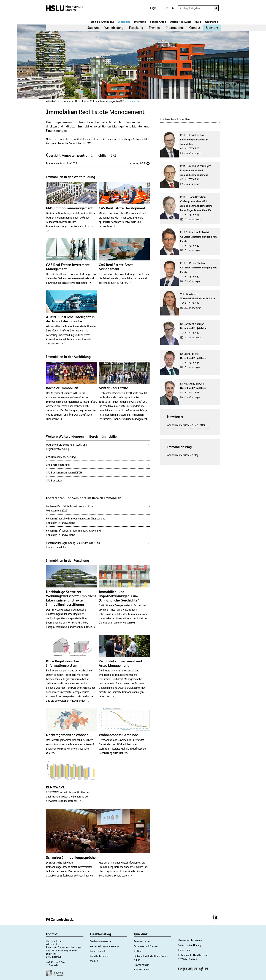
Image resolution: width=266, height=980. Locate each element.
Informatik (140, 22)
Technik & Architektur (102, 22)
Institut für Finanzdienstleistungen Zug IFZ (103, 101)
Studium (93, 28)
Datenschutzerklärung (189, 945)
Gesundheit (212, 22)
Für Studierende (98, 951)
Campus (195, 28)
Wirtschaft (124, 22)
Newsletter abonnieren (190, 940)
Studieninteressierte (100, 941)
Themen (154, 28)
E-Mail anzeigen (193, 153)
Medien (94, 961)
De (166, 8)
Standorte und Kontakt (146, 946)
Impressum (184, 950)
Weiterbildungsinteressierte (104, 946)
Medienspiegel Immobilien (175, 119)
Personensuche (142, 941)
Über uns (212, 28)
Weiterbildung (114, 28)
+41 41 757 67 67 (56, 962)
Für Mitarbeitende (99, 956)
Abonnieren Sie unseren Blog (183, 455)
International (175, 28)
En (172, 8)
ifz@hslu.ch (52, 965)
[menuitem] (93, 28)
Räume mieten (142, 965)
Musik (198, 22)
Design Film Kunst (180, 22)
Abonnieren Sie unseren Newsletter (186, 425)
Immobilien (134, 101)
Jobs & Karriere (142, 970)
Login (153, 8)
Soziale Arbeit (158, 22)
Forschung (136, 28)
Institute (138, 951)
